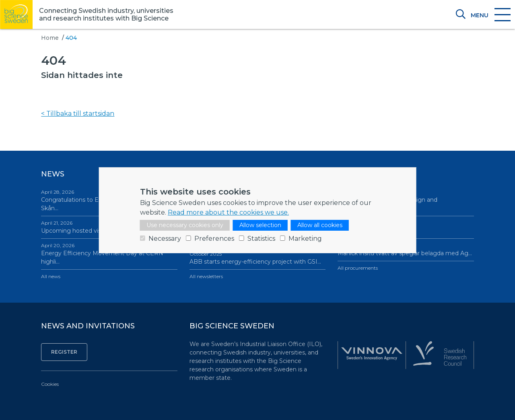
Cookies (50, 384)
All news (51, 276)
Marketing (305, 239)
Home (50, 38)
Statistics (261, 239)
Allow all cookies (320, 225)
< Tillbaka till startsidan (78, 114)
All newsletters (206, 276)
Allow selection (260, 225)
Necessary (165, 239)
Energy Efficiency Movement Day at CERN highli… (109, 254)
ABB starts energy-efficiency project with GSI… (257, 258)
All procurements (358, 268)
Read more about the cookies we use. (228, 212)
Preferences (214, 239)
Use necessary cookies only (185, 225)
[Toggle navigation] (490, 15)
